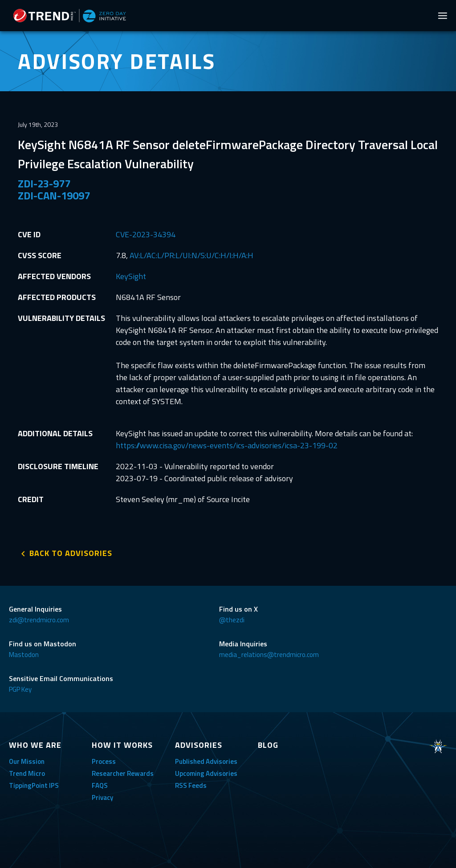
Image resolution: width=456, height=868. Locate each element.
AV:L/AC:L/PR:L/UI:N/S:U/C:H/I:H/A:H (191, 255)
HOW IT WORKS (122, 745)
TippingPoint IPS (34, 785)
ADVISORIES (199, 745)
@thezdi (232, 620)
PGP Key (20, 689)
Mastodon (24, 655)
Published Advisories (206, 761)
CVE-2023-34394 (146, 234)
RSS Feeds (191, 785)
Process (104, 761)
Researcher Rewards (123, 773)
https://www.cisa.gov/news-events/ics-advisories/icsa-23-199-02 (227, 445)
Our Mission (27, 761)
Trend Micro (27, 773)
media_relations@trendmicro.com (269, 655)
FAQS (100, 785)
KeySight (131, 276)
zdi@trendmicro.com (39, 620)
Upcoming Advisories (206, 773)
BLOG (268, 745)
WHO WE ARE (35, 745)
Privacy (102, 797)
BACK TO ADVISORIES (71, 553)
